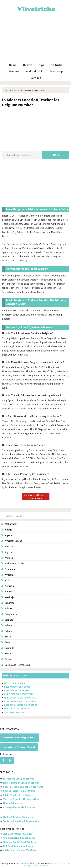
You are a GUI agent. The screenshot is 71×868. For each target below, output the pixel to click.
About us (53, 863)
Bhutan (6, 653)
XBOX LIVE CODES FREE (16, 712)
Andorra (7, 546)
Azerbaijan (8, 597)
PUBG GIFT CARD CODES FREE (19, 694)
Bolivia (6, 659)
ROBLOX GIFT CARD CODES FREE (20, 698)
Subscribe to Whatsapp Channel (19, 738)
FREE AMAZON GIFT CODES (17, 687)
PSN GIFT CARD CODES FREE (18, 709)
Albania (6, 530)
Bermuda (8, 648)
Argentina (8, 569)
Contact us (64, 863)
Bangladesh (9, 614)
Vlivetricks (36, 8)
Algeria (6, 535)
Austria (6, 591)
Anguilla (7, 558)
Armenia (7, 575)
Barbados (8, 620)
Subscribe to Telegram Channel (19, 747)
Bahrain (7, 608)
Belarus (7, 625)
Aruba (6, 580)
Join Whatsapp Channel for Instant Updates (36, 497)
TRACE (56, 155)
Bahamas (8, 603)
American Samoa (11, 541)
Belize (6, 637)
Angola (6, 552)
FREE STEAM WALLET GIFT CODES (21, 705)
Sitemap (44, 865)
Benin (6, 642)
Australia (7, 586)
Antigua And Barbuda (14, 563)
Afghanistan (9, 524)
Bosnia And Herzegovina (15, 665)
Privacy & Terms (31, 865)
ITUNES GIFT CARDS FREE (17, 690)
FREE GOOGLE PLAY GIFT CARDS (20, 701)
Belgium (7, 631)
